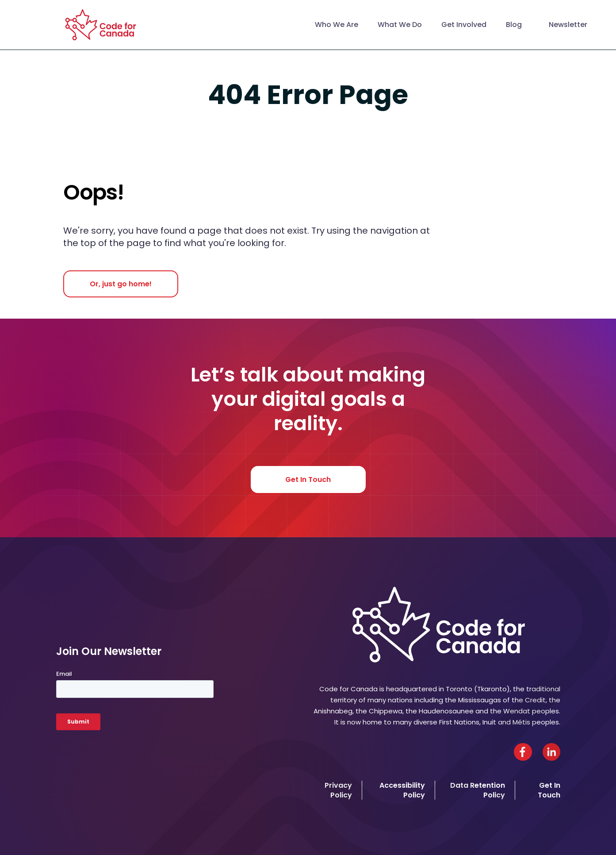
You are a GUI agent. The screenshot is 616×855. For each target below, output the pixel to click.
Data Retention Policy (478, 790)
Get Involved (464, 25)
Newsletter (568, 25)
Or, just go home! (121, 284)
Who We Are (337, 25)
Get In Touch (308, 479)
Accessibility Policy (402, 790)
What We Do (400, 25)
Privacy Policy (338, 790)
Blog (514, 25)
